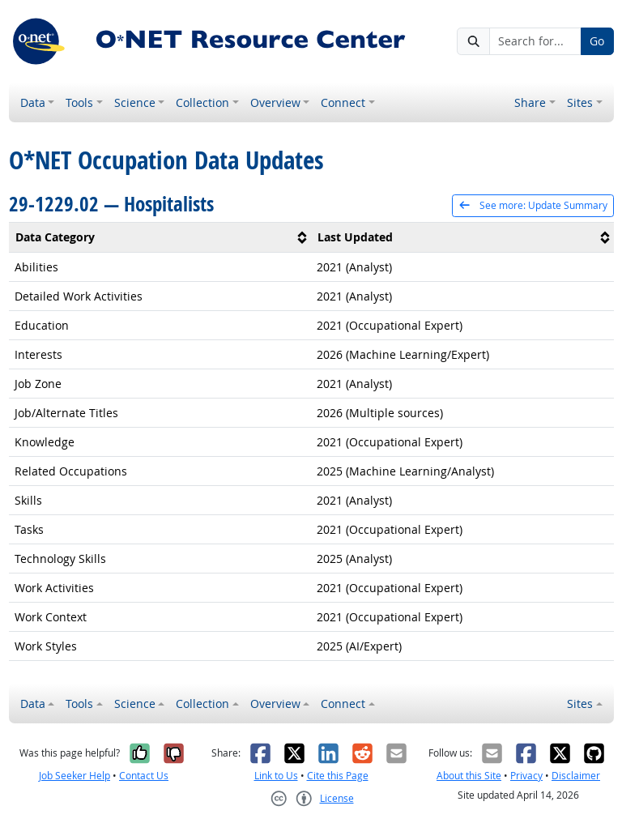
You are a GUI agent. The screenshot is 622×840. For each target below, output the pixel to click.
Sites (580, 102)
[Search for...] (535, 41)
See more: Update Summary (533, 205)
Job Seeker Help (75, 776)
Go (597, 41)
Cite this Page (338, 776)
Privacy (526, 776)
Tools (79, 102)
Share (530, 102)
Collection (202, 102)
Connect (343, 102)
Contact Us (144, 776)
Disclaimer (576, 776)
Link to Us (276, 776)
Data (33, 102)
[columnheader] (160, 238)
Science (135, 102)
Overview (275, 102)
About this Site (469, 776)
